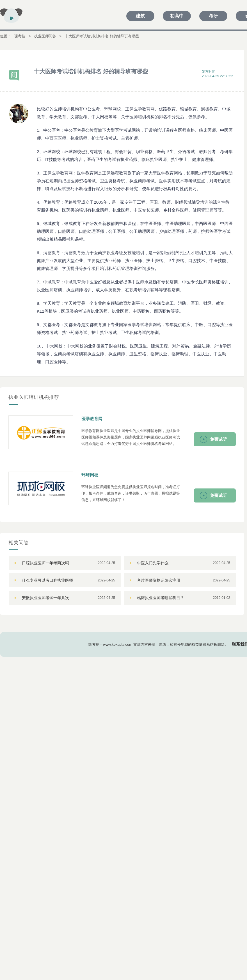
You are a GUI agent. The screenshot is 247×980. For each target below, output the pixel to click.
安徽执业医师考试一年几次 (45, 598)
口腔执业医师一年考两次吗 (45, 563)
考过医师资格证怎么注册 (159, 580)
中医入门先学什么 (153, 563)
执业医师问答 (45, 36)
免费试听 (218, 439)
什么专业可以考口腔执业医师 (47, 580)
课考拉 (20, 36)
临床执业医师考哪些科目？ (161, 598)
